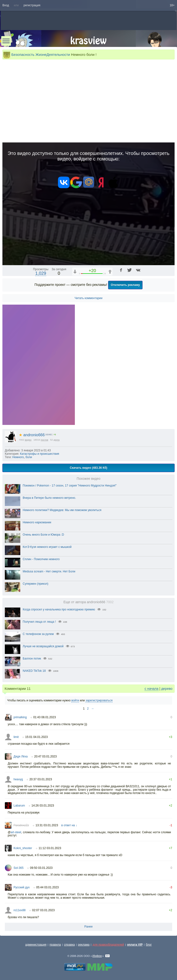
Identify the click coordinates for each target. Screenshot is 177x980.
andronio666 (32, 435)
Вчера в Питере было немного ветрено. (49, 498)
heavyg (18, 779)
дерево (167, 689)
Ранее (88, 927)
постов (45, 440)
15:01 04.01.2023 (36, 737)
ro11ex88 (20, 910)
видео (28, 440)
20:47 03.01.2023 (46, 756)
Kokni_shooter (23, 848)
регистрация (32, 5)
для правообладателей (108, 945)
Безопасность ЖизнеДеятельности (41, 54)
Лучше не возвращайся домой (43, 646)
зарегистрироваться (99, 700)
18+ (172, 5)
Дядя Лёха (21, 756)
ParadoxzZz (21, 825)
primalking (20, 717)
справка (69, 945)
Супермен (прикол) (35, 584)
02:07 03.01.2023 (43, 910)
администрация (36, 945)
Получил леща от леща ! (39, 622)
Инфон (97, 956)
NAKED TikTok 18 (34, 671)
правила (55, 945)
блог (149, 945)
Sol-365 (18, 868)
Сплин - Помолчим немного (41, 559)
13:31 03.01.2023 (47, 825)
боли (29, 457)
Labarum (19, 806)
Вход (6, 5)
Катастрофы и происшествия (40, 454)
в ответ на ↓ (69, 825)
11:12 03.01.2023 (50, 848)
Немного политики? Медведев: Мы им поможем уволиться (62, 510)
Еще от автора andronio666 (89, 602)
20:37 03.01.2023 (41, 779)
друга (57, 440)
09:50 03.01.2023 (41, 868)
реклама (84, 945)
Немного (18, 457)
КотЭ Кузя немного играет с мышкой (47, 547)
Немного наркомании (37, 522)
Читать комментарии (89, 298)
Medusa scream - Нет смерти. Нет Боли (49, 571)
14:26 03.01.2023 (43, 806)
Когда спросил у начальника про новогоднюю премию (59, 609)
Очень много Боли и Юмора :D (43, 535)
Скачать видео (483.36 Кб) (88, 468)
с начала (152, 689)
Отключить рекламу (125, 285)
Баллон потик (32, 659)
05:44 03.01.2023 (47, 887)
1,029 (41, 273)
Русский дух (22, 887)
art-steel (16, 832)
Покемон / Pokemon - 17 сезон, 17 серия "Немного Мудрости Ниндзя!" (70, 486)
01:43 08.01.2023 (45, 717)
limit (16, 737)
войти (75, 700)
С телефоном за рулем (38, 634)
